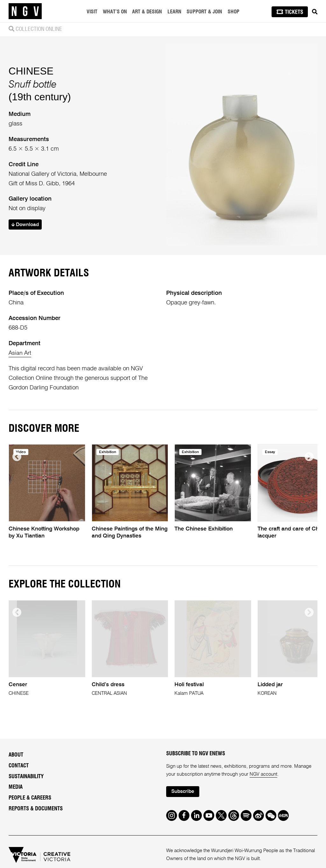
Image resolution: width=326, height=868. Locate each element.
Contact (19, 766)
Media (16, 787)
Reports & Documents (36, 809)
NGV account (264, 774)
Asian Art (20, 353)
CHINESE (31, 71)
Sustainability (26, 777)
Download (26, 225)
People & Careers (30, 798)
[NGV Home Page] (25, 11)
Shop (234, 12)
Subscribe (184, 792)
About (16, 755)
